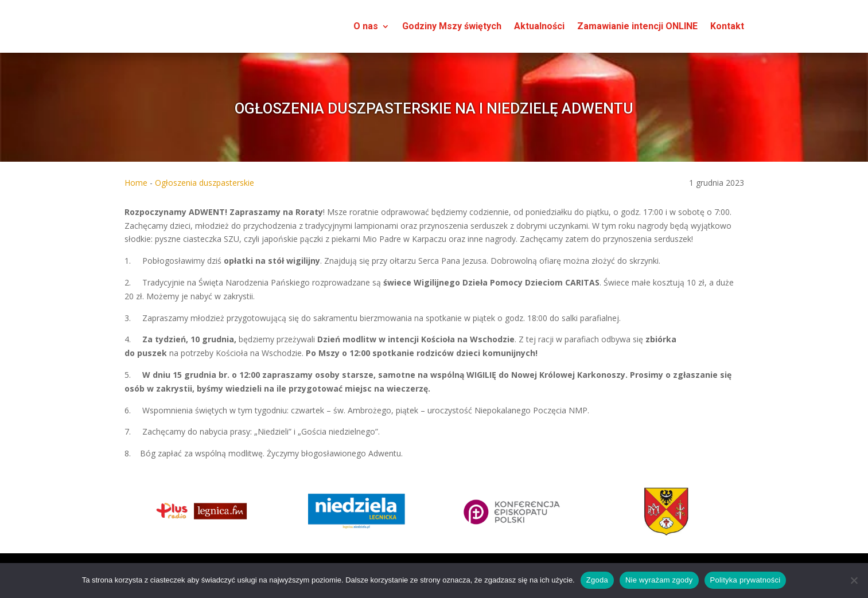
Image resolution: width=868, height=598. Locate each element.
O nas (366, 26)
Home (136, 183)
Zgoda (597, 580)
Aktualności (539, 26)
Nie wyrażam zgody (659, 580)
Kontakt (727, 26)
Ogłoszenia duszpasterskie (205, 183)
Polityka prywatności (746, 580)
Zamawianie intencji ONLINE (637, 26)
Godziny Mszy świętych (452, 26)
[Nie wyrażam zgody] (854, 580)
